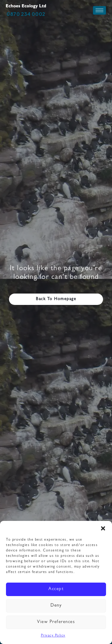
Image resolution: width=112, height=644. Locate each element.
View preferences (56, 622)
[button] (103, 528)
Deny (56, 606)
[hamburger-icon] (99, 10)
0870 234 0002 (26, 14)
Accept (56, 589)
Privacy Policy (53, 636)
